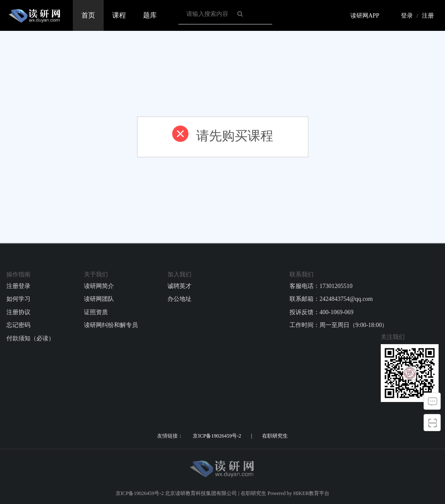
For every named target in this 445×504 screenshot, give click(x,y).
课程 (119, 15)
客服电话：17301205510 (321, 286)
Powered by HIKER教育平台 (299, 493)
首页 (88, 15)
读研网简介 (99, 286)
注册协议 (18, 312)
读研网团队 (99, 299)
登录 (407, 16)
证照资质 (96, 312)
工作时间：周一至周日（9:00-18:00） (339, 325)
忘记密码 (18, 325)
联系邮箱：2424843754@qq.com (331, 299)
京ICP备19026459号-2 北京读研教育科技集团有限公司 (176, 493)
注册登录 (18, 286)
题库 (150, 15)
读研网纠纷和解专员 (111, 325)
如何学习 (18, 299)
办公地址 (179, 299)
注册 (428, 16)
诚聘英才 (179, 286)
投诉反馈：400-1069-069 (321, 312)
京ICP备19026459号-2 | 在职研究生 (240, 436)
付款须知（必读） (30, 338)
